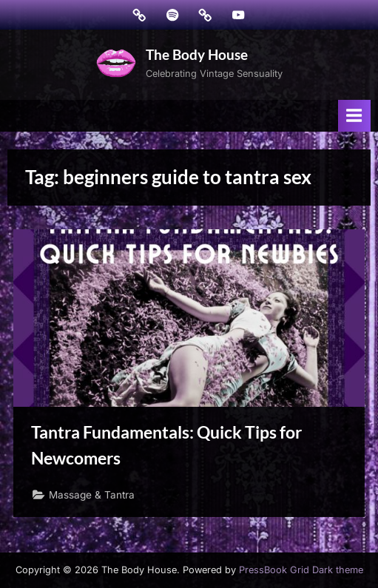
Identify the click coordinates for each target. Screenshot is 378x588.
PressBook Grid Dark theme (301, 570)
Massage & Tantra (92, 495)
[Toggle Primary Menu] (354, 116)
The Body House (197, 54)
